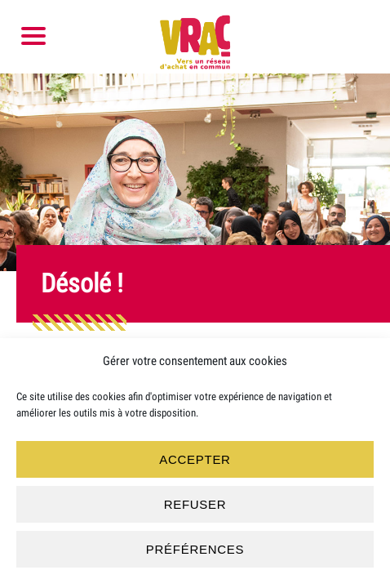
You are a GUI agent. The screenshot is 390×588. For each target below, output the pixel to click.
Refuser (195, 504)
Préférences (195, 549)
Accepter (195, 459)
